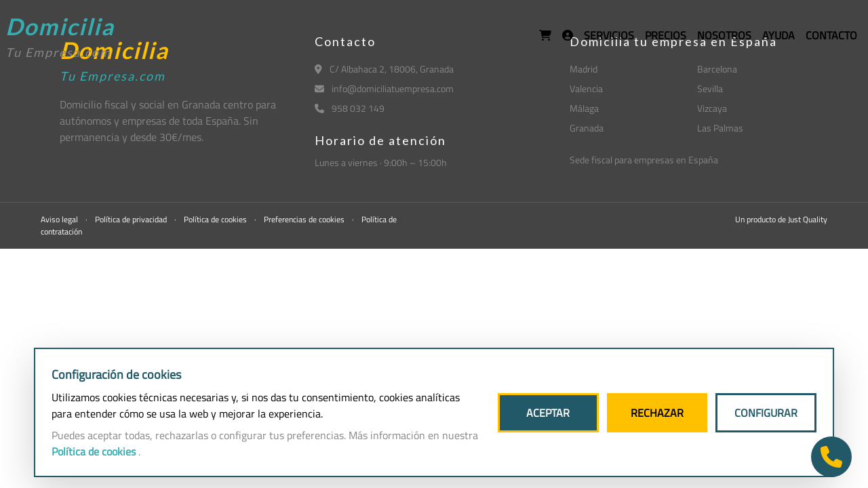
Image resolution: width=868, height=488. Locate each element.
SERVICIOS (609, 35)
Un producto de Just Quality (781, 219)
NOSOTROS (724, 35)
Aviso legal (60, 219)
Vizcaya (712, 108)
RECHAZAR (657, 413)
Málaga (584, 108)
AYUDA (778, 35)
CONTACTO (831, 35)
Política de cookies (216, 219)
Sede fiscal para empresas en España (644, 160)
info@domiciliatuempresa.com (384, 88)
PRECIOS (666, 35)
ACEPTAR (548, 413)
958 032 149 (350, 108)
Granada (587, 128)
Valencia (586, 88)
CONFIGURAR (766, 413)
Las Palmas (720, 128)
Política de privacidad (132, 219)
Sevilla (710, 88)
